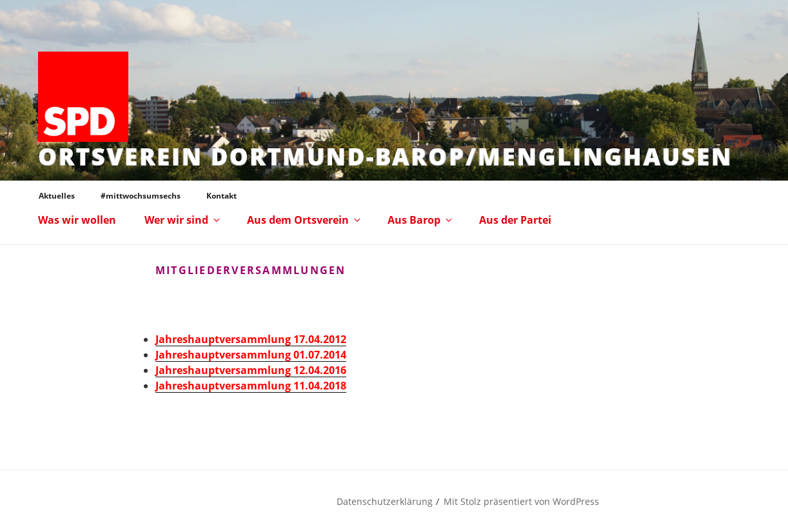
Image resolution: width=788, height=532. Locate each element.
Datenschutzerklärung (385, 501)
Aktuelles (57, 196)
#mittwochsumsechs (141, 196)
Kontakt (222, 196)
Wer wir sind (183, 220)
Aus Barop (421, 220)
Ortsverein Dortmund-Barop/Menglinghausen (385, 156)
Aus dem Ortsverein (305, 220)
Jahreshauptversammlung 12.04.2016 (251, 370)
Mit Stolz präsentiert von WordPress (521, 501)
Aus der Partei (515, 220)
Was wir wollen (77, 220)
